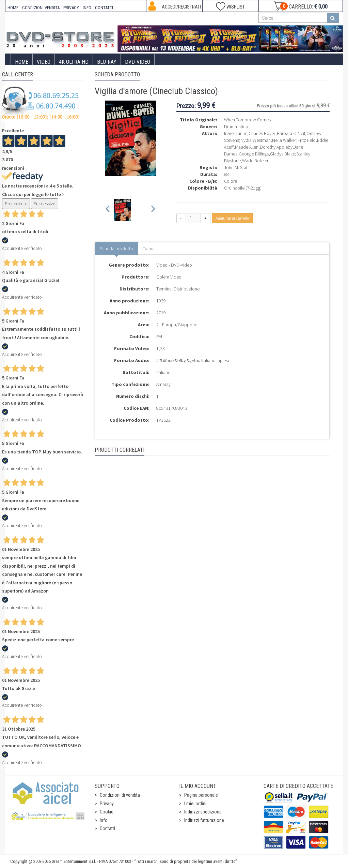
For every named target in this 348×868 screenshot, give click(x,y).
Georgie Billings (254, 154)
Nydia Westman (256, 140)
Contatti (107, 828)
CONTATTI (104, 8)
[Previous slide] (108, 210)
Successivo (45, 204)
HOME (13, 8)
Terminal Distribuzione (178, 289)
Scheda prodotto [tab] (116, 249)
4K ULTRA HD (74, 62)
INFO (87, 8)
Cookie (107, 812)
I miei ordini (195, 804)
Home (22, 62)
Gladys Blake (282, 154)
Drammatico (236, 126)
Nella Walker (284, 140)
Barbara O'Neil (291, 133)
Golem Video (169, 277)
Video (44, 62)
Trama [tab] (149, 249)
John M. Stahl (237, 167)
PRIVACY (71, 8)
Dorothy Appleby (276, 147)
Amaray (163, 384)
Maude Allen (247, 147)
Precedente (16, 204)
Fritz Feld (307, 140)
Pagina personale (201, 795)
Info (104, 820)
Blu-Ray (107, 62)
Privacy (107, 804)
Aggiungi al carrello (232, 218)
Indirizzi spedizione (203, 812)
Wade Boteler (255, 161)
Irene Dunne (236, 133)
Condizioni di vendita (120, 795)
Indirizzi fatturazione (204, 820)
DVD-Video (138, 62)
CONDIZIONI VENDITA (41, 8)
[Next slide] (153, 210)
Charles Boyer (262, 133)
